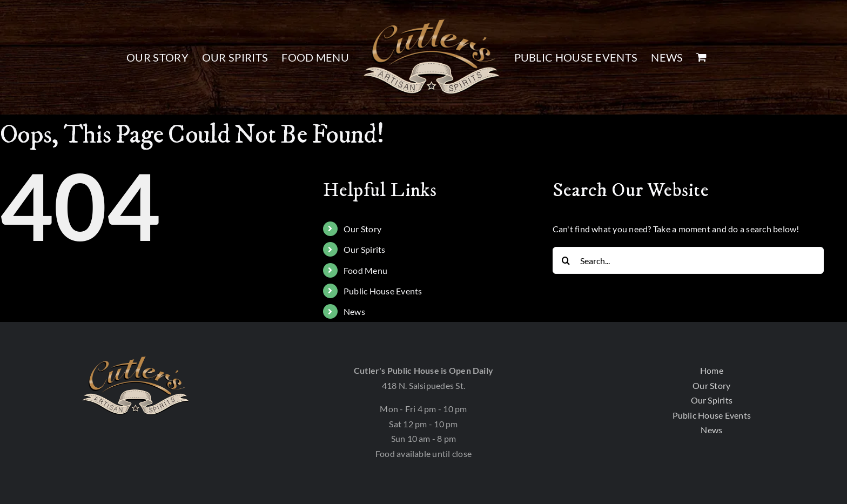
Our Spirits (365, 249)
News (354, 311)
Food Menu (365, 270)
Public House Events (383, 291)
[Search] (566, 260)
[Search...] (688, 260)
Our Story (362, 229)
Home (712, 370)
